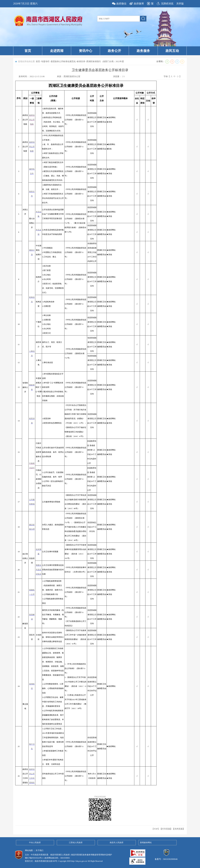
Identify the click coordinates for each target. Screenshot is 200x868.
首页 (28, 51)
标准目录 (81, 61)
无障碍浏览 (167, 4)
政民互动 (172, 51)
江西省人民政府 (76, 843)
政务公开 (114, 51)
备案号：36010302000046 (166, 858)
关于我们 (39, 850)
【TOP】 (156, 829)
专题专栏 (45, 61)
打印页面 (166, 829)
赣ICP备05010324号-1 (34, 858)
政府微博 (139, 4)
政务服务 (143, 51)
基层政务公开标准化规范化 (63, 61)
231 (123, 76)
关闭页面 (178, 829)
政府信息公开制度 (32, 147)
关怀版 (180, 4)
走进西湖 (57, 51)
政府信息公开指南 (32, 120)
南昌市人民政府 (117, 843)
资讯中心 (86, 51)
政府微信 (121, 4)
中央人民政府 (35, 843)
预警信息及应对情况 (39, 570)
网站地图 (29, 850)
